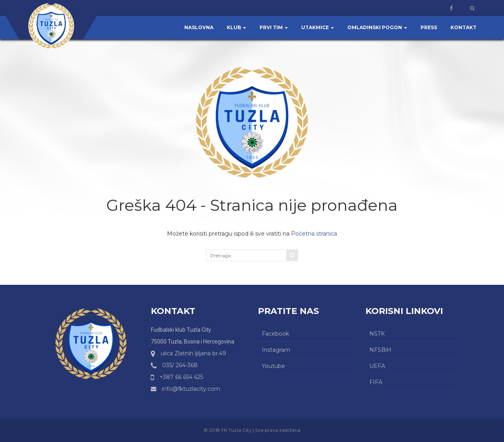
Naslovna (199, 27)
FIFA (376, 382)
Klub (236, 27)
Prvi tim (274, 27)
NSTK (377, 334)
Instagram (276, 350)
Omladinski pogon (377, 27)
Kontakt (463, 27)
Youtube (273, 366)
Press (429, 27)
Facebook (275, 334)
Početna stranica (314, 234)
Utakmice (318, 27)
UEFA (377, 366)
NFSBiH (380, 350)
